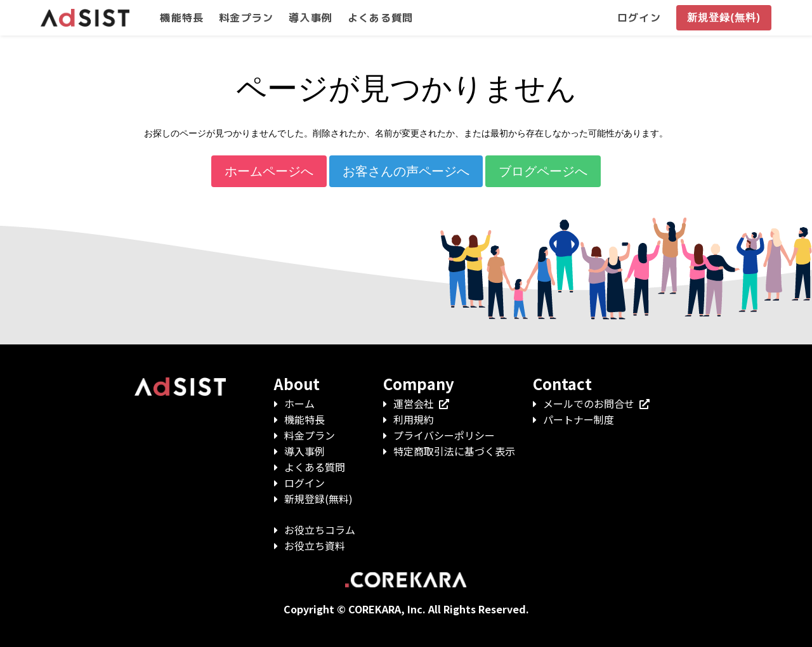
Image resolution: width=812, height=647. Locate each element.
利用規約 (414, 419)
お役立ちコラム (320, 530)
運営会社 (421, 403)
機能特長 (304, 419)
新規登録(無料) (318, 499)
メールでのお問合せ (596, 403)
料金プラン (310, 435)
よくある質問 (315, 467)
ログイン (304, 483)
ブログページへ (543, 171)
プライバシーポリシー (444, 435)
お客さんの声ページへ (406, 171)
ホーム (299, 403)
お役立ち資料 (315, 546)
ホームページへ (269, 171)
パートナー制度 (579, 419)
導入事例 (304, 451)
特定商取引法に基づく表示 (454, 451)
